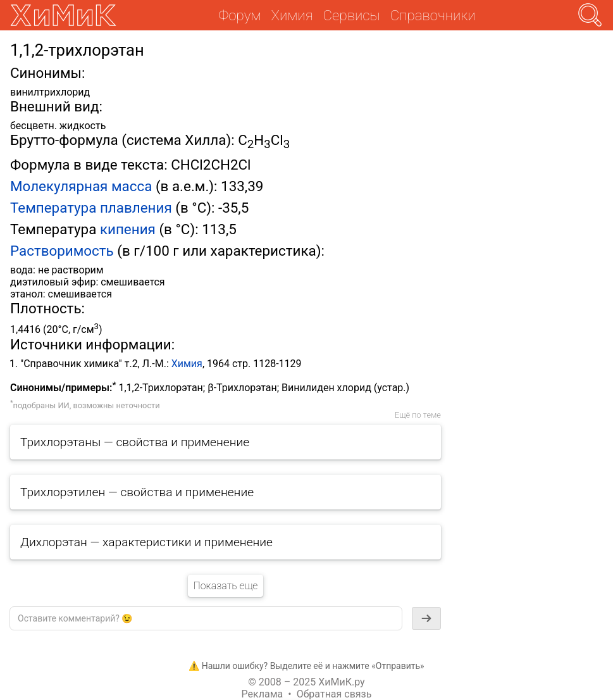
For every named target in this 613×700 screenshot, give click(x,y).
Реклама (263, 694)
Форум (239, 15)
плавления (136, 208)
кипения (128, 229)
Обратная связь (334, 694)
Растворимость (62, 251)
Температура (53, 208)
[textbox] (206, 618)
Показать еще (225, 586)
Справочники (433, 15)
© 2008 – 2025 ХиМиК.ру (306, 682)
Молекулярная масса (81, 186)
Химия (187, 364)
